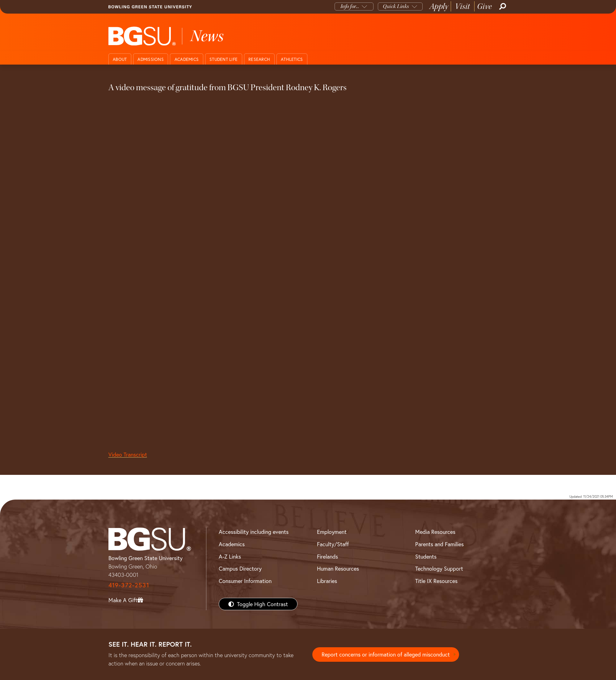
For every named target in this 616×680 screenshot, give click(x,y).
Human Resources (338, 568)
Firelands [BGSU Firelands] (327, 556)
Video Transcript (128, 454)
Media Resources (435, 532)
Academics (187, 59)
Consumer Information (245, 581)
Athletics (292, 59)
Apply (439, 6)
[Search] (502, 6)
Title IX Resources (436, 581)
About (120, 59)
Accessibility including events (254, 532)
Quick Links (396, 6)
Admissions (151, 59)
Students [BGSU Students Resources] (426, 556)
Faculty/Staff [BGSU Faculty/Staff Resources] (333, 544)
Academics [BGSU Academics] (232, 544)
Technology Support (439, 568)
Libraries (327, 581)
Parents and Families (439, 544)
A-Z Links (230, 556)
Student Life (224, 59)
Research (259, 59)
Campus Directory (240, 568)
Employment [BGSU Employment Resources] (332, 532)
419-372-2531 (129, 585)
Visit (463, 6)
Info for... (350, 6)
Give (485, 6)
